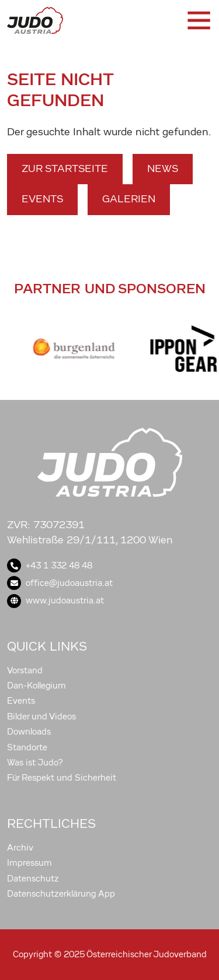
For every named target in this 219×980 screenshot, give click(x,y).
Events (42, 199)
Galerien (129, 199)
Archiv (20, 848)
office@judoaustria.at (60, 583)
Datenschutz (33, 879)
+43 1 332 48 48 (50, 565)
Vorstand (25, 670)
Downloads (29, 732)
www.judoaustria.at (55, 600)
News (163, 169)
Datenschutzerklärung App (61, 894)
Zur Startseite (65, 169)
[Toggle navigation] (198, 20)
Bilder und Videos (41, 716)
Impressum (29, 863)
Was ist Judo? (35, 763)
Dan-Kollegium (36, 686)
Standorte (27, 747)
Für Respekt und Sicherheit (62, 778)
